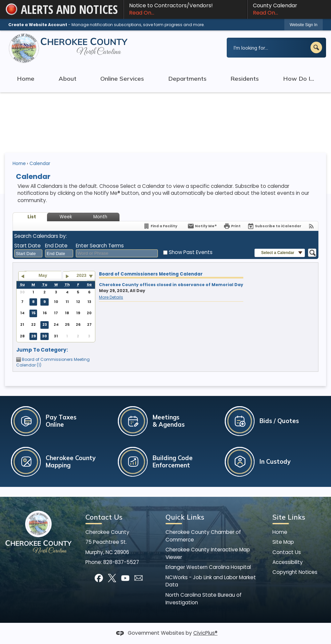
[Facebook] (99, 578)
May (43, 275)
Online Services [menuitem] (122, 79)
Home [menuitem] (26, 79)
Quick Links (185, 517)
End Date (56, 246)
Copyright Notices (295, 572)
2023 (81, 275)
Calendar (40, 164)
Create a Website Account (38, 25)
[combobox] (28, 253)
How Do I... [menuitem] (299, 79)
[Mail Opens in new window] (139, 578)
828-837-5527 (121, 562)
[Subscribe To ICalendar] (274, 226)
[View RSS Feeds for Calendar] (311, 226)
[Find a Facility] (160, 226)
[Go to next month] (67, 276)
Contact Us (287, 552)
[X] (112, 578)
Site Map (283, 542)
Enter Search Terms (100, 246)
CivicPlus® (205, 633)
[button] (316, 47)
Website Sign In (304, 25)
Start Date (27, 246)
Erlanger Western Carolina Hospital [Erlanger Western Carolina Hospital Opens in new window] (208, 567)
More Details (111, 297)
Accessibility (288, 562)
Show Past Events (191, 252)
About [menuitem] (68, 79)
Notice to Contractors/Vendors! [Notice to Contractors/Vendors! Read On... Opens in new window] (185, 9)
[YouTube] (125, 578)
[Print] (232, 226)
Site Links (289, 517)
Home (19, 164)
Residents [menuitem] (245, 79)
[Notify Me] (202, 226)
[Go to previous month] (22, 276)
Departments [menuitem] (187, 79)
